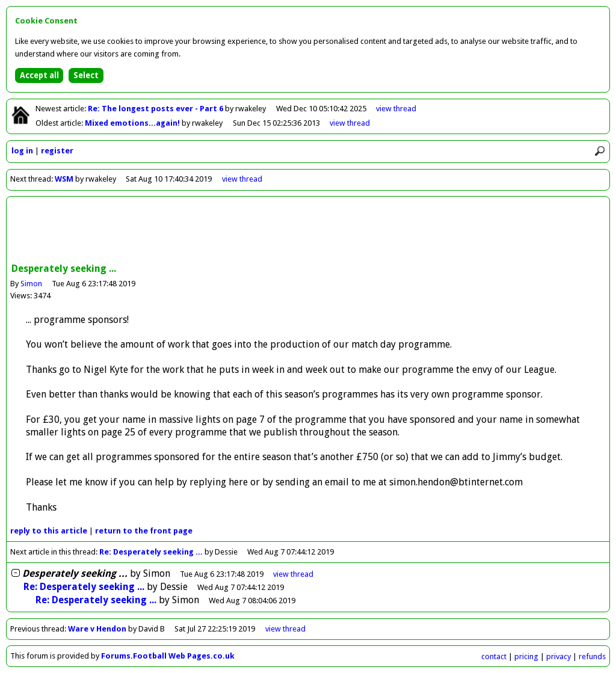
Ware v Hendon (97, 629)
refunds (592, 656)
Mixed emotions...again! (133, 123)
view (396, 109)
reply (49, 531)
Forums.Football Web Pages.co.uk (168, 656)
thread (293, 574)
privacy (559, 656)
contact (494, 656)
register (57, 151)
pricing (526, 656)
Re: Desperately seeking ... (151, 552)
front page (144, 531)
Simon (31, 284)
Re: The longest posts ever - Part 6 (156, 109)
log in (22, 151)
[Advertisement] (308, 231)
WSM (64, 179)
